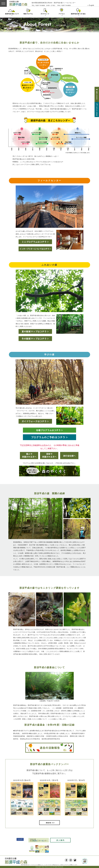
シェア (20, 839)
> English (91, 5)
